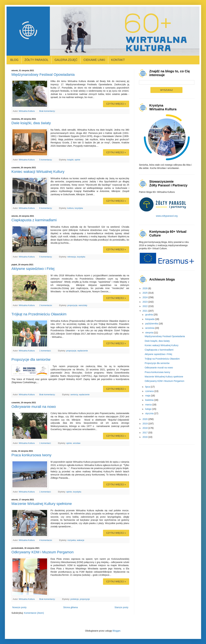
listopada (150, 319)
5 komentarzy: (46, 160)
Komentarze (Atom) (34, 613)
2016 (145, 437)
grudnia (149, 315)
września (150, 328)
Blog (14, 60)
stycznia (150, 413)
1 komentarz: (45, 351)
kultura (70, 208)
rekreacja (72, 257)
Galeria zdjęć (66, 60)
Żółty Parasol (36, 60)
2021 (145, 311)
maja (148, 396)
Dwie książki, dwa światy (31, 123)
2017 (145, 433)
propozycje (73, 305)
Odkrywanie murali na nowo (34, 407)
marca (149, 405)
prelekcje (75, 599)
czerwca (150, 391)
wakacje (81, 540)
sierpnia (150, 333)
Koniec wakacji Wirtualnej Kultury (38, 172)
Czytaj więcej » (116, 104)
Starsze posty (121, 607)
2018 (145, 428)
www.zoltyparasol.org (167, 216)
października (152, 324)
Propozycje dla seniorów (31, 359)
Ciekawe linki (94, 60)
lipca (148, 387)
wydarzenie (83, 351)
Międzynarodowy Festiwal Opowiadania (43, 75)
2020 (145, 419)
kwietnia (150, 400)
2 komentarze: (46, 305)
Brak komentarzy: (47, 111)
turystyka (79, 208)
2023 (145, 302)
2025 (145, 293)
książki (70, 160)
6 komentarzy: (46, 208)
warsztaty (83, 305)
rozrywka (72, 540)
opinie (77, 160)
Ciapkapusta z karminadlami (34, 220)
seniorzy (74, 395)
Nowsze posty (19, 607)
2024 (145, 297)
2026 (145, 288)
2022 (145, 306)
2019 (145, 424)
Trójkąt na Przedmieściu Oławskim (39, 314)
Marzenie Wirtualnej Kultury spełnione (42, 504)
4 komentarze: (46, 540)
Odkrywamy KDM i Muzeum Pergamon (43, 552)
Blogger (116, 631)
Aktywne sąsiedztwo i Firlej (33, 269)
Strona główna (70, 607)
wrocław (77, 443)
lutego (149, 409)
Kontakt (118, 60)
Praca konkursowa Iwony (31, 455)
